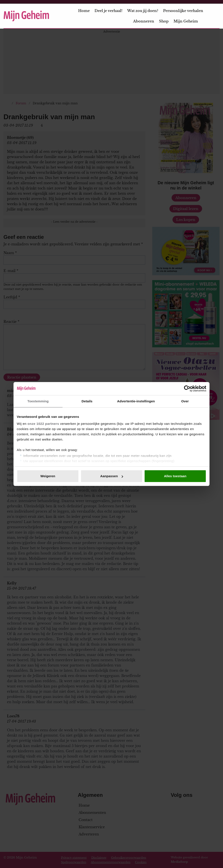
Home (84, 11)
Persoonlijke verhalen (183, 11)
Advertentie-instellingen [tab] (136, 401)
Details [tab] (87, 401)
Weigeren (48, 476)
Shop (164, 21)
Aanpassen (112, 476)
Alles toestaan (175, 476)
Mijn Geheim (188, 21)
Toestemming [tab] (38, 401)
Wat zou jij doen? (143, 11)
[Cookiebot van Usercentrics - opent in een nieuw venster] (187, 389)
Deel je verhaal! (108, 11)
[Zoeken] (216, 16)
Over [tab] (185, 401)
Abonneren (144, 21)
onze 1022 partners (43, 424)
